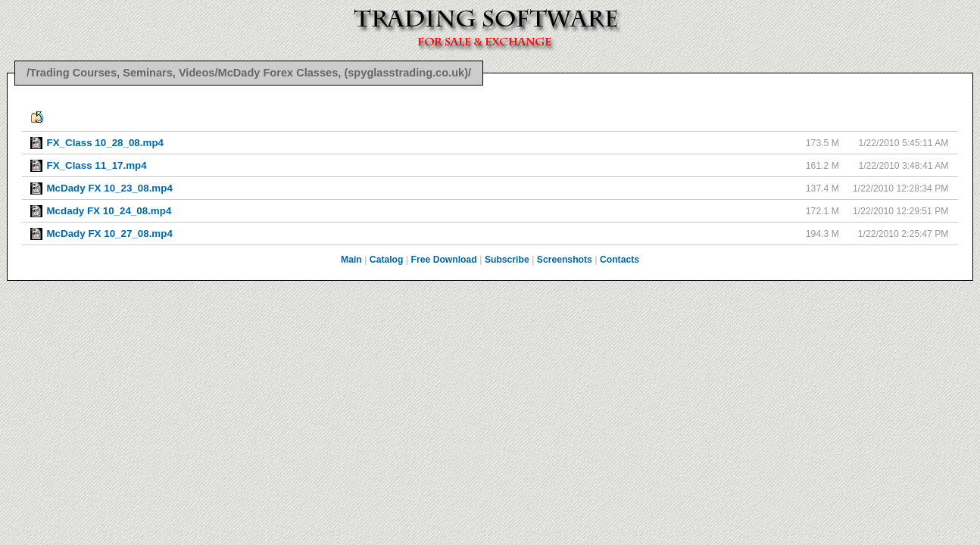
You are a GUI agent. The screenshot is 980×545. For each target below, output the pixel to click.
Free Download (444, 260)
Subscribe (507, 260)
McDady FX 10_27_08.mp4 (109, 234)
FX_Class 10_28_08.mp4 (105, 143)
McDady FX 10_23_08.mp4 (109, 188)
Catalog (387, 260)
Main (351, 260)
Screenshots (565, 260)
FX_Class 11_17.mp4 (96, 165)
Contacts (620, 260)
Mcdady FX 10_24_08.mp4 (109, 211)
